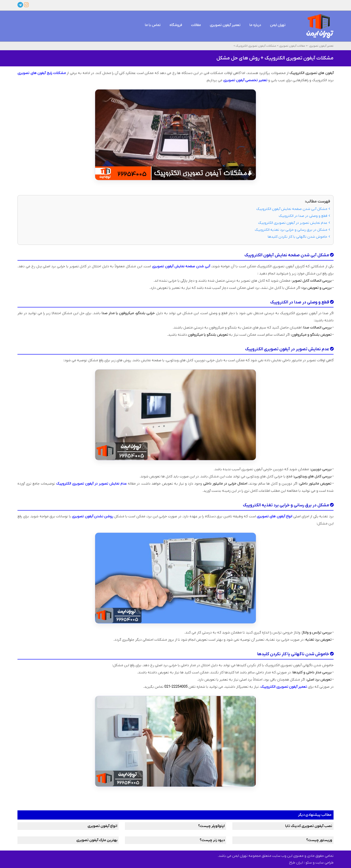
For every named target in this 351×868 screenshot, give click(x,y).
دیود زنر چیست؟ (212, 840)
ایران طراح (296, 863)
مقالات (196, 25)
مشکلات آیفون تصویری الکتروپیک (256, 46)
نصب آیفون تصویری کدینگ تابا (309, 826)
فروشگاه (176, 25)
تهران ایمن (278, 25)
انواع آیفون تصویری (102, 826)
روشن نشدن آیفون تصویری (92, 516)
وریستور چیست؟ (319, 840)
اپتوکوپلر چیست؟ (211, 826)
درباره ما (255, 25)
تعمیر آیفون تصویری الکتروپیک (284, 687)
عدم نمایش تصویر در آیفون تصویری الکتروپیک (294, 223)
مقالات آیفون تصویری (292, 46)
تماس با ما (153, 25)
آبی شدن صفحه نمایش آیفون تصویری (181, 266)
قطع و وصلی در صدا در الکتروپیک (304, 216)
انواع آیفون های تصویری (274, 516)
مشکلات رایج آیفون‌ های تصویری (42, 73)
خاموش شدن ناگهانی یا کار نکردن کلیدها (299, 237)
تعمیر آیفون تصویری (225, 25)
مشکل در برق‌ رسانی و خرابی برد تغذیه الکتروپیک (292, 230)
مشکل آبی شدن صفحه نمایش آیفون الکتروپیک (293, 209)
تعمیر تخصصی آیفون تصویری (245, 80)
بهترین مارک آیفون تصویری (97, 840)
